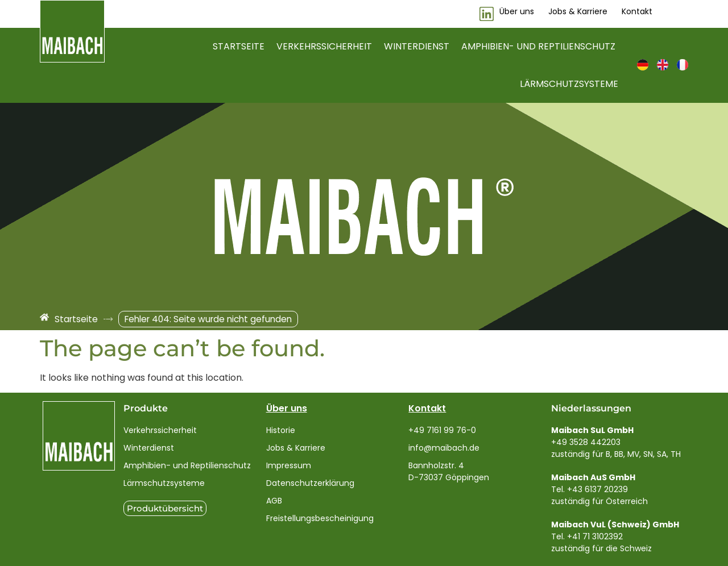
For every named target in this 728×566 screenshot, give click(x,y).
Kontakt (427, 408)
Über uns (287, 408)
